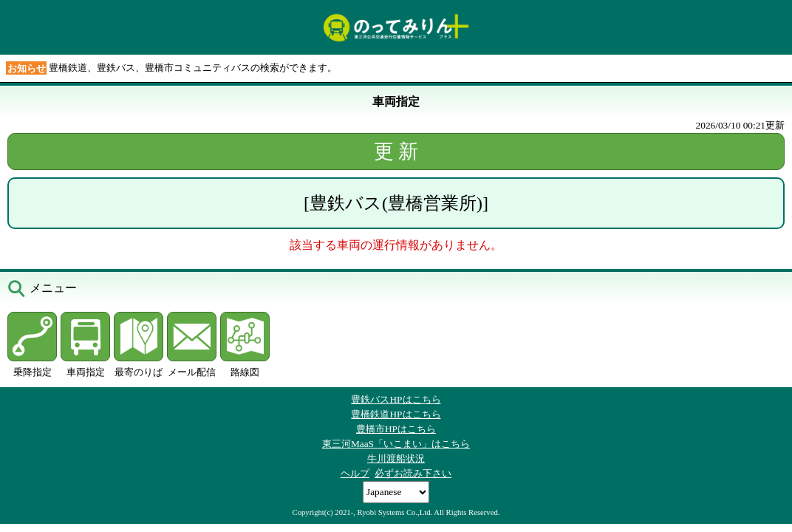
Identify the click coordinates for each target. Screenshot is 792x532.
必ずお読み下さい (413, 473)
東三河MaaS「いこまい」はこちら (396, 444)
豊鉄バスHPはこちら (396, 399)
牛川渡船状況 (396, 458)
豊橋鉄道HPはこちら (396, 414)
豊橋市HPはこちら (396, 429)
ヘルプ (355, 473)
